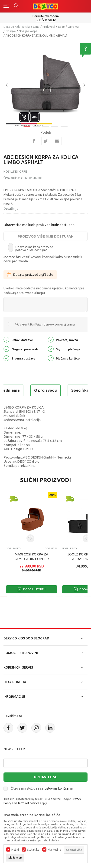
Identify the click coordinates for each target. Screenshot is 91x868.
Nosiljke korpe (28, 31)
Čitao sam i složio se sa (42, 788)
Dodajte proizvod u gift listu (30, 275)
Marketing (54, 850)
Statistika (33, 850)
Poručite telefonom (46, 16)
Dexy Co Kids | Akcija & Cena (21, 27)
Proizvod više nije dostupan (46, 236)
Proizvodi (49, 27)
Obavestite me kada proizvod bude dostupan (39, 225)
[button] (30, 538)
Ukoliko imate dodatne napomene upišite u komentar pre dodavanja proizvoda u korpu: (44, 291)
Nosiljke (11, 31)
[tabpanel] (45, 81)
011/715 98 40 (46, 20)
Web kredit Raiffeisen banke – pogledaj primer (45, 324)
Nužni (15, 850)
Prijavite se (46, 777)
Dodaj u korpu (32, 589)
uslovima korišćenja (59, 788)
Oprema (73, 27)
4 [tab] (55, 124)
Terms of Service (28, 803)
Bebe (61, 27)
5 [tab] (64, 124)
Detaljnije (11, 209)
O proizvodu (45, 390)
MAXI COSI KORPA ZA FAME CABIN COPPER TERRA (32, 559)
